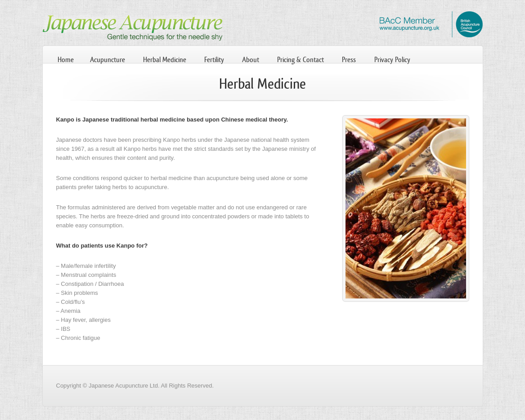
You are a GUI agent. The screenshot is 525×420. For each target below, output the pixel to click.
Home (66, 60)
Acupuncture (108, 60)
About (251, 60)
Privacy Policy (392, 60)
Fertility (214, 60)
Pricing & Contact (301, 60)
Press (349, 60)
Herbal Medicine (165, 60)
